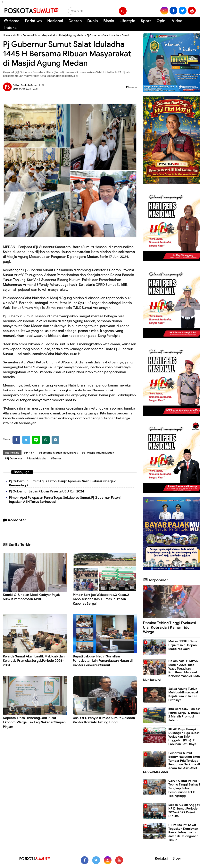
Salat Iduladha (111, 35)
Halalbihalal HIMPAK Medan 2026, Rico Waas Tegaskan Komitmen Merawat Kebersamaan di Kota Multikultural (171, 670)
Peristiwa (33, 21)
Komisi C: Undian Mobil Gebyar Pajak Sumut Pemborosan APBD (31, 597)
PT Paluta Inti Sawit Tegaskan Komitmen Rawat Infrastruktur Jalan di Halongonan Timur (183, 833)
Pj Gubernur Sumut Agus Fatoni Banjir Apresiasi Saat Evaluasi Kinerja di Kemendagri (63, 483)
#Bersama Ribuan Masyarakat (58, 453)
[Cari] (192, 23)
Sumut (125, 35)
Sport (146, 21)
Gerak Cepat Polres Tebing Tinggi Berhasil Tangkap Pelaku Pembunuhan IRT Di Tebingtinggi (184, 788)
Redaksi (161, 858)
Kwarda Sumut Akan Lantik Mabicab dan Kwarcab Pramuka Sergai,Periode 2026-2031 (34, 661)
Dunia (93, 21)
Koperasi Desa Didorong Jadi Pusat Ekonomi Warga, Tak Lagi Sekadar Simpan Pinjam (34, 722)
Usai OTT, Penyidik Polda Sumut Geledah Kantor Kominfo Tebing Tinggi (104, 720)
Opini (161, 21)
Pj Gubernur (94, 35)
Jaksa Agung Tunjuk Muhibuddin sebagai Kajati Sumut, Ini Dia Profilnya (183, 694)
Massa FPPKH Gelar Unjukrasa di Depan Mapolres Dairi (183, 645)
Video (177, 21)
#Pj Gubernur (14, 459)
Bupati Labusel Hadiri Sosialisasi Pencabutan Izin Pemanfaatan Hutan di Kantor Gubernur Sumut (103, 661)
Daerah (75, 21)
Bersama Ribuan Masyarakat (39, 35)
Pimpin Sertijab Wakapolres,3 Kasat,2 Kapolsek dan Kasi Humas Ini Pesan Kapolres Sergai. (101, 599)
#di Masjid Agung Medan (98, 453)
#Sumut (56, 459)
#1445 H (29, 453)
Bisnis (109, 21)
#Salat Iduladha (37, 459)
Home (12, 21)
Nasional (55, 21)
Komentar (131, 87)
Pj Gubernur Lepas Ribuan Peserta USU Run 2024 (46, 491)
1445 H (16, 35)
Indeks (10, 28)
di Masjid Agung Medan (71, 35)
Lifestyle (127, 21)
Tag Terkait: (12, 453)
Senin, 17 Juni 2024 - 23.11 (25, 89)
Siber (177, 858)
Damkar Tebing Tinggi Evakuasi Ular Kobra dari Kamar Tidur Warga (169, 627)
